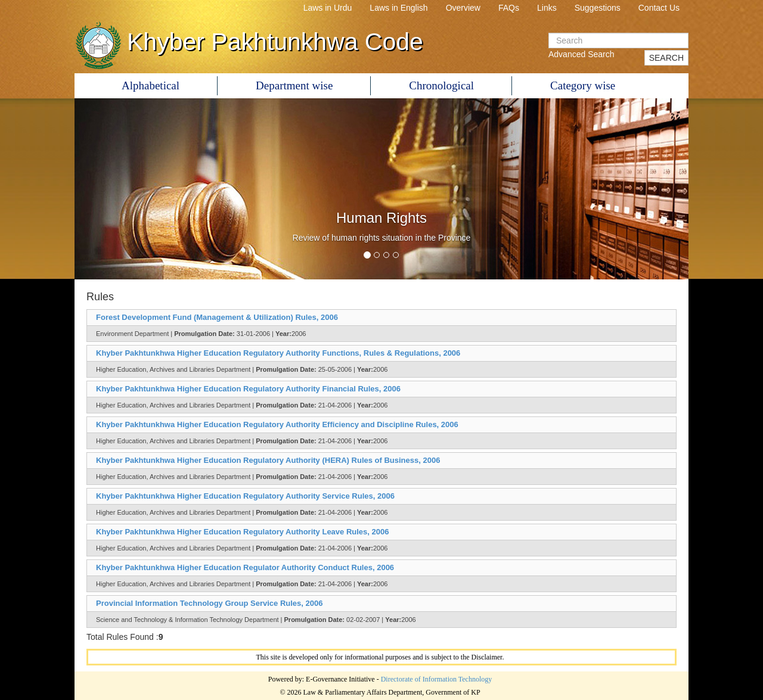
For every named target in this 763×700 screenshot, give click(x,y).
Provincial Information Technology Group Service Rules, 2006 (209, 603)
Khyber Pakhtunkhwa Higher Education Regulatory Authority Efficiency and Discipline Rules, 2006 (277, 424)
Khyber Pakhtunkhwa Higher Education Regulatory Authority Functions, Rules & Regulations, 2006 (278, 353)
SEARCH (666, 58)
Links (547, 8)
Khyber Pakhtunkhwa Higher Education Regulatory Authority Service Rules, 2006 (245, 496)
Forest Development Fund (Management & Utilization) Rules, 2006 (217, 317)
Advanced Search (581, 54)
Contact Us (659, 8)
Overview (463, 8)
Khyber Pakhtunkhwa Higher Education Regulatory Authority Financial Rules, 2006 (248, 389)
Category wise (583, 85)
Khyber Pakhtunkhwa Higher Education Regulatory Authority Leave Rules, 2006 (242, 532)
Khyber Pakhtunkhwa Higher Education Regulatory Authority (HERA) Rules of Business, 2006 (268, 460)
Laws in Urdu (328, 8)
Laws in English (398, 8)
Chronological (441, 85)
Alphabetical (151, 85)
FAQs (509, 8)
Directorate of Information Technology (437, 679)
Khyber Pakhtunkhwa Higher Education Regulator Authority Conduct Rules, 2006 (245, 567)
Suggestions (598, 8)
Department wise (294, 85)
